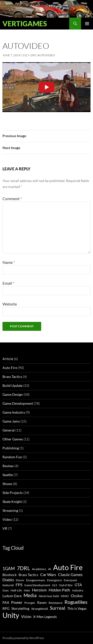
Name (9, 262)
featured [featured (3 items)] (8, 585)
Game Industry (14, 412)
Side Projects (13, 493)
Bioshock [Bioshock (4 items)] (10, 575)
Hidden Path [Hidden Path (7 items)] (59, 590)
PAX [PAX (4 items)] (6, 603)
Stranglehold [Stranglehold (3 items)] (40, 609)
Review (8, 466)
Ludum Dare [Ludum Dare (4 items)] (12, 596)
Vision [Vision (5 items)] (26, 616)
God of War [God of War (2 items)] (66, 585)
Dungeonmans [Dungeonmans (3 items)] (36, 580)
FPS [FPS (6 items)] (19, 585)
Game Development (18, 403)
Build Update (13, 385)
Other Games (13, 439)
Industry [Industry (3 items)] (78, 590)
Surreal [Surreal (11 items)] (58, 608)
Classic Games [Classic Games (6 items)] (70, 575)
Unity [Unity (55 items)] (11, 615)
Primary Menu (87, 24)
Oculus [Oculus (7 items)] (77, 596)
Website (10, 304)
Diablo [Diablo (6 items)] (8, 580)
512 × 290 (29, 55)
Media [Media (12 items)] (30, 595)
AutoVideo (46, 55)
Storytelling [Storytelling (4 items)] (20, 609)
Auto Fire (10, 368)
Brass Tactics (12, 377)
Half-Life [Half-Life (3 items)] (16, 590)
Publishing (11, 448)
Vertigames (25, 24)
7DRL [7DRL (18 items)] (23, 568)
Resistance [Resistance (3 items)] (56, 603)
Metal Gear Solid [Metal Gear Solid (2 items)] (49, 596)
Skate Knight (12, 502)
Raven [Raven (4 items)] (42, 603)
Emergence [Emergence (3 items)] (54, 580)
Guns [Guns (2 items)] (6, 590)
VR (5, 528)
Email (8, 283)
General (9, 430)
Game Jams (11, 421)
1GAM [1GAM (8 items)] (9, 568)
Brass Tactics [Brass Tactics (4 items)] (28, 575)
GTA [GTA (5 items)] (78, 585)
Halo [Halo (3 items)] (27, 590)
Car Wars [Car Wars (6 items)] (48, 575)
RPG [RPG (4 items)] (6, 609)
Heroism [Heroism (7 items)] (39, 590)
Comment (12, 199)
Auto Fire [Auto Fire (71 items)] (68, 567)
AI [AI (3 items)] (50, 569)
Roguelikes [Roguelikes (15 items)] (76, 602)
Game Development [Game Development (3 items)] (37, 585)
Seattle (8, 475)
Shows (7, 484)
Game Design (13, 394)
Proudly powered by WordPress (23, 638)
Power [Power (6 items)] (17, 602)
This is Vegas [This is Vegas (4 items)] (77, 609)
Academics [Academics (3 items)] (39, 569)
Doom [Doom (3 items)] (20, 580)
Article (8, 359)
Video (7, 519)
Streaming (10, 510)
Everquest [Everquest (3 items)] (70, 580)
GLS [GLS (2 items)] (55, 585)
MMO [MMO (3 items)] (65, 596)
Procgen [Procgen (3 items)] (30, 603)
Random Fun (12, 457)
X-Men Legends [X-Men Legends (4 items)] (45, 617)
